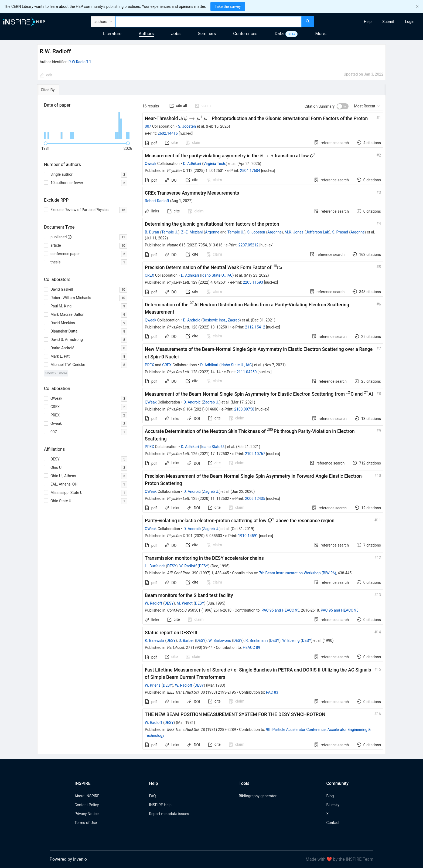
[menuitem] (368, 22)
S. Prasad (340, 232)
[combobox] (209, 22)
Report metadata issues (169, 814)
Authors (146, 34)
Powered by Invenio (68, 859)
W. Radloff (188, 566)
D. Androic (192, 320)
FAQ (152, 796)
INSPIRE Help (160, 805)
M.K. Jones (294, 232)
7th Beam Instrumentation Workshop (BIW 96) (298, 573)
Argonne (212, 232)
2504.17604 (250, 171)
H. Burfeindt (155, 566)
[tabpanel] (211, 425)
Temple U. (170, 232)
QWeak (151, 402)
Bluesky (333, 805)
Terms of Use (86, 823)
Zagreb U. (211, 402)
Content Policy (87, 805)
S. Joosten (187, 126)
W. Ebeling (291, 640)
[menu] (369, 22)
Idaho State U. (213, 447)
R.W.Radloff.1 (80, 62)
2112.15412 (255, 327)
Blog (330, 796)
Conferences (245, 34)
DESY (172, 566)
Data (279, 34)
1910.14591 (248, 536)
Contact (333, 823)
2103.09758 (244, 409)
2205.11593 (253, 282)
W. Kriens (153, 685)
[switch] (343, 106)
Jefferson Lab (318, 232)
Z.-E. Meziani (192, 232)
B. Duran (152, 232)
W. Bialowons (220, 640)
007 (148, 126)
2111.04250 (247, 372)
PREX (149, 365)
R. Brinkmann (257, 640)
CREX (149, 275)
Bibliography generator (258, 796)
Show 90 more (56, 373)
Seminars (207, 34)
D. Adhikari (192, 164)
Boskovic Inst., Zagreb (221, 320)
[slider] (46, 143)
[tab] (54, 90)
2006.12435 (255, 499)
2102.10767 (255, 454)
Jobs (176, 34)
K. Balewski (154, 640)
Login (410, 22)
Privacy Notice (86, 814)
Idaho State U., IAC (217, 275)
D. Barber (186, 640)
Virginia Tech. (215, 164)
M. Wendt (185, 603)
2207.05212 (249, 245)
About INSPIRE (87, 796)
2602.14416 (168, 133)
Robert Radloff (157, 201)
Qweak (151, 164)
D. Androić (192, 402)
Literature (112, 34)
